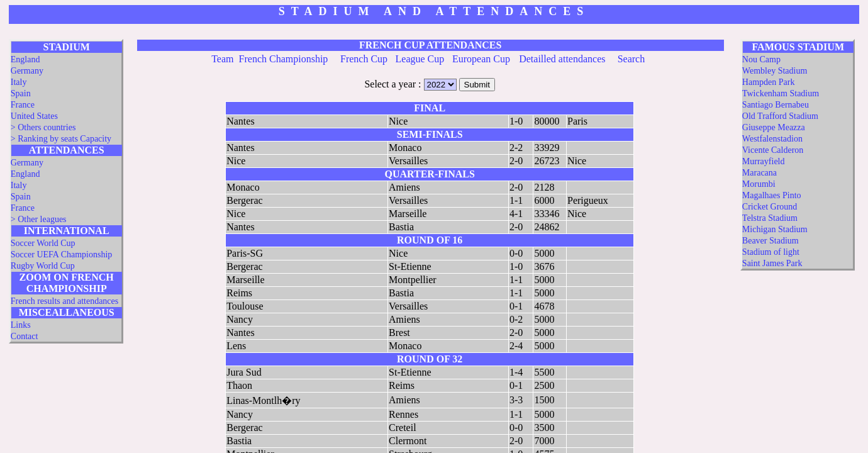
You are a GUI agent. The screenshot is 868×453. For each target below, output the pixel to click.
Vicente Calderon (773, 150)
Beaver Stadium (771, 241)
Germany (27, 71)
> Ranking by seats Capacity (61, 139)
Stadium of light (771, 252)
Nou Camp (761, 59)
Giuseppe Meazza (774, 127)
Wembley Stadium (775, 71)
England (25, 59)
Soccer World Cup (43, 243)
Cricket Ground (770, 207)
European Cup (481, 59)
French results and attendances (64, 301)
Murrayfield (764, 161)
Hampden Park (769, 82)
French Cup (364, 59)
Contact (25, 336)
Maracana (759, 173)
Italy (19, 82)
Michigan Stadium (775, 229)
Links (21, 325)
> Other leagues (39, 219)
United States (34, 116)
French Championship (284, 59)
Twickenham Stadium (781, 93)
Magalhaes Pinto (772, 195)
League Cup (420, 59)
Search (632, 59)
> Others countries (43, 127)
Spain (21, 93)
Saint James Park (772, 263)
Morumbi (759, 184)
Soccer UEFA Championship (62, 254)
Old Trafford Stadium (780, 116)
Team (222, 59)
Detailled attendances (562, 59)
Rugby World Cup (43, 266)
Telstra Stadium (770, 218)
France (23, 105)
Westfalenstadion (772, 139)
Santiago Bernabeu (776, 105)
